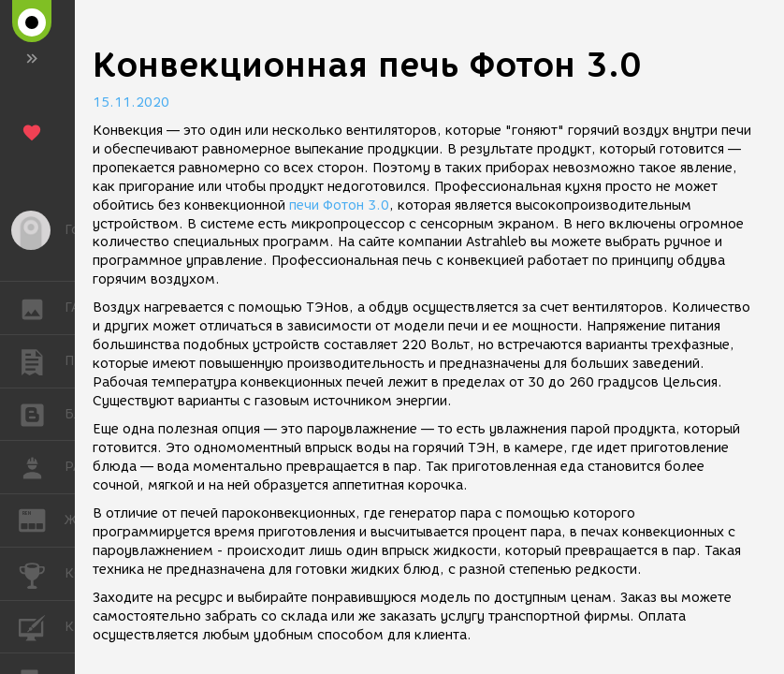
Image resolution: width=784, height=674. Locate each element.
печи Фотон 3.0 (339, 205)
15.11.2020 (131, 103)
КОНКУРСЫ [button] (42, 574)
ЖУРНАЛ (42, 519)
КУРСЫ (42, 626)
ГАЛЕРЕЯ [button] (42, 308)
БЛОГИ (42, 413)
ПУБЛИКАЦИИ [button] (42, 361)
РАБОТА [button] (42, 467)
